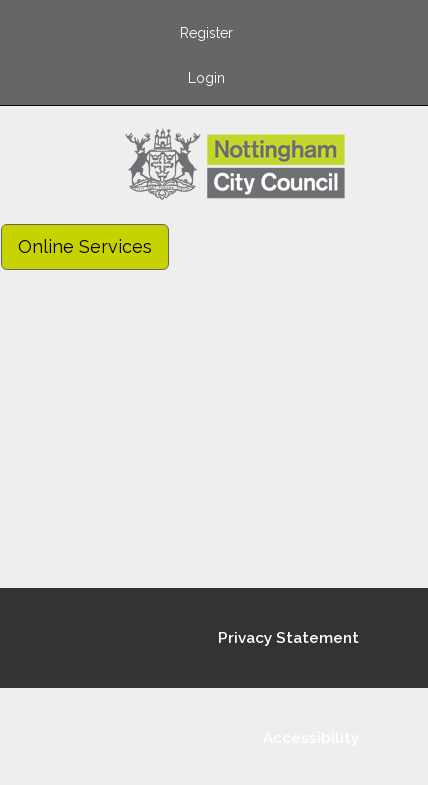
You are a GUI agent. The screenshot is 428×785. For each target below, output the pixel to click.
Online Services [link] (85, 246)
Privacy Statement (288, 638)
